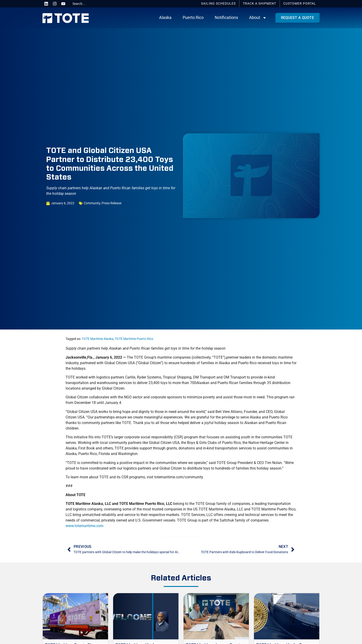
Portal (300, 4)
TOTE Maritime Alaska (98, 339)
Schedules (218, 4)
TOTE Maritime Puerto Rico (134, 339)
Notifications (226, 18)
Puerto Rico (193, 18)
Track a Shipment (259, 4)
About (258, 18)
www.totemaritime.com (84, 526)
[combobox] (88, 4)
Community (92, 203)
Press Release (112, 203)
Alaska (165, 18)
